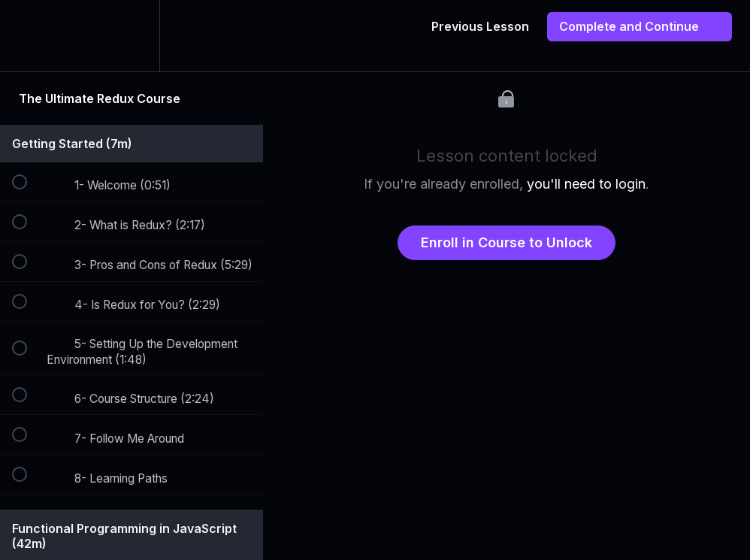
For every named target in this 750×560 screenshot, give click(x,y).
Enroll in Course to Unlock (507, 242)
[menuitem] (132, 36)
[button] (28, 36)
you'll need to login (586, 184)
